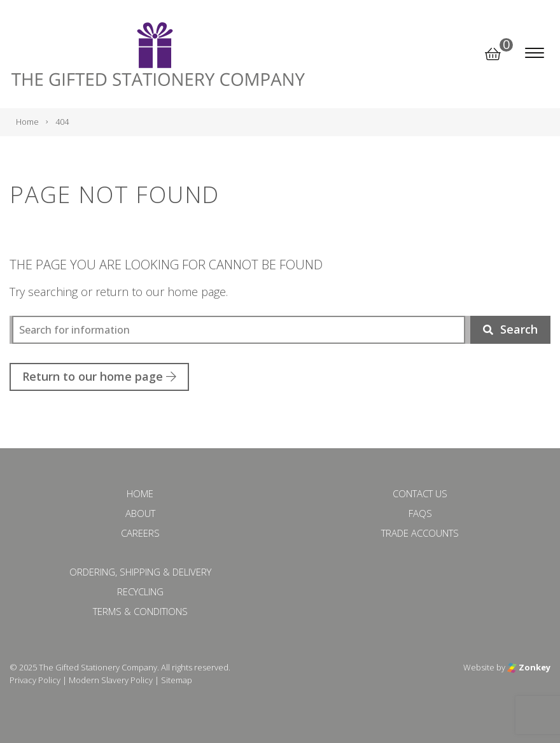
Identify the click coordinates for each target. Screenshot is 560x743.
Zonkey (529, 667)
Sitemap (177, 680)
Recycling (140, 591)
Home (140, 493)
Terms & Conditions (140, 611)
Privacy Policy (35, 680)
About (140, 513)
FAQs (420, 513)
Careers (140, 533)
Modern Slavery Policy (111, 680)
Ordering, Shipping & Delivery (140, 572)
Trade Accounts (420, 533)
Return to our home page (99, 376)
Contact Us (420, 493)
